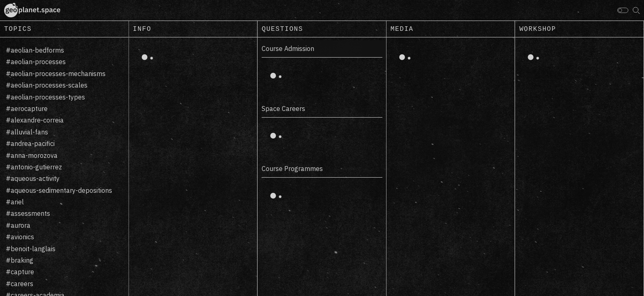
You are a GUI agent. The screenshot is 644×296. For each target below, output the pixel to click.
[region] (64, 167)
